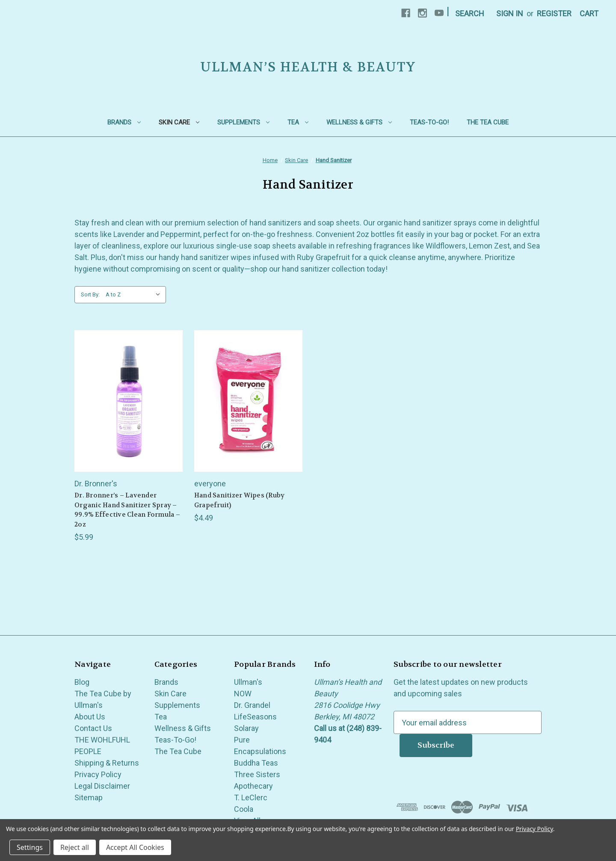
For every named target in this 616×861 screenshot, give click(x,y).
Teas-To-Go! (429, 122)
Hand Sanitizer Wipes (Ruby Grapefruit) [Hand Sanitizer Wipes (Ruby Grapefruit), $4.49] (240, 500)
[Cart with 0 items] (589, 13)
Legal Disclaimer (102, 786)
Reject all (75, 847)
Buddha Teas (256, 763)
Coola (244, 809)
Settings (30, 847)
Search (470, 13)
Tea (298, 122)
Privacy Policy (98, 774)
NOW (243, 694)
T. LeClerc (251, 797)
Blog (82, 682)
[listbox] (135, 295)
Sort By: (90, 294)
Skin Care (179, 122)
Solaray (246, 728)
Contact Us (93, 728)
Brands (124, 122)
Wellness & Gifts (359, 122)
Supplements (243, 122)
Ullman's (248, 682)
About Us (90, 717)
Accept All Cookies (135, 847)
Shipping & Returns (107, 763)
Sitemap (89, 797)
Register (554, 13)
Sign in (510, 13)
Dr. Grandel (252, 705)
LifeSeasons (255, 717)
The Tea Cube (488, 122)
